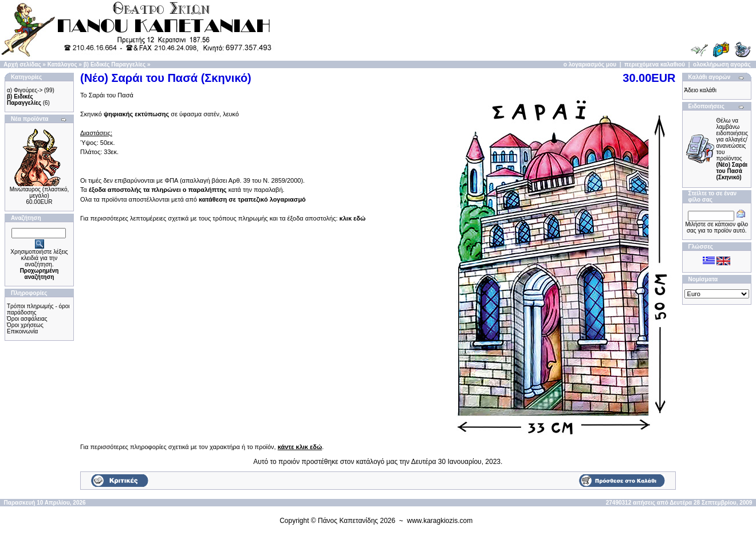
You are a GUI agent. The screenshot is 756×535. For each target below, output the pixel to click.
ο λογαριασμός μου (590, 64)
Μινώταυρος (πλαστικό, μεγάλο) (40, 192)
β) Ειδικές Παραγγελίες (115, 64)
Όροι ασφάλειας (27, 319)
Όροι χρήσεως (25, 325)
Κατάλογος (62, 64)
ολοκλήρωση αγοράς (722, 64)
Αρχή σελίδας (22, 64)
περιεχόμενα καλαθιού (655, 64)
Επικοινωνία (22, 331)
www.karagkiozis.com (440, 521)
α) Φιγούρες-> (25, 90)
